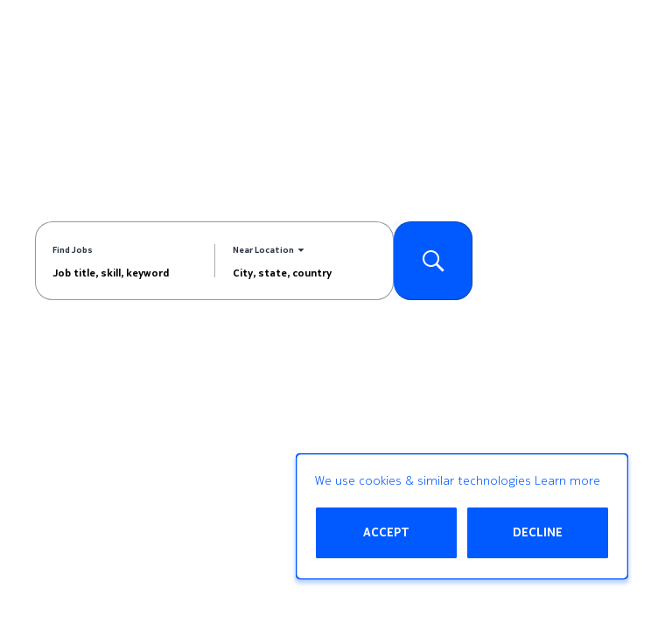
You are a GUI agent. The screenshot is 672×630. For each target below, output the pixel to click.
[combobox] (125, 273)
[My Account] (561, 42)
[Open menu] (633, 42)
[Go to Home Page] (83, 43)
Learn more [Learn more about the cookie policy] (567, 481)
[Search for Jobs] (433, 261)
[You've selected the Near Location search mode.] (269, 250)
